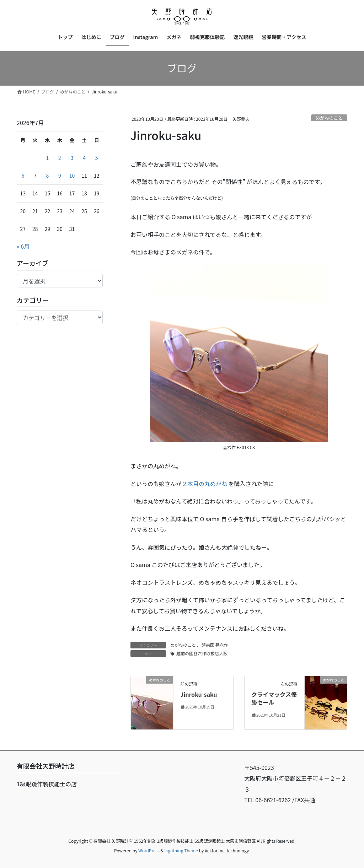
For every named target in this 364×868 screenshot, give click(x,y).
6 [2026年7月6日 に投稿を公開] (23, 176)
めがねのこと (329, 118)
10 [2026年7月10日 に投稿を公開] (72, 176)
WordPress (149, 850)
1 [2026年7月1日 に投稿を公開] (48, 158)
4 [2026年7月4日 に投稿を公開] (84, 158)
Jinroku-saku (199, 694)
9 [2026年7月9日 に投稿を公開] (60, 176)
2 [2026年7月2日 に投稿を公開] (60, 158)
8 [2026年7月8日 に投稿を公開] (48, 176)
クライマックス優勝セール (274, 698)
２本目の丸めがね (204, 484)
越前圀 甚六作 (215, 645)
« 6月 (23, 246)
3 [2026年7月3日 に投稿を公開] (72, 158)
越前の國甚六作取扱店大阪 (202, 653)
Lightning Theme (181, 850)
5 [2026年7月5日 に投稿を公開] (97, 158)
